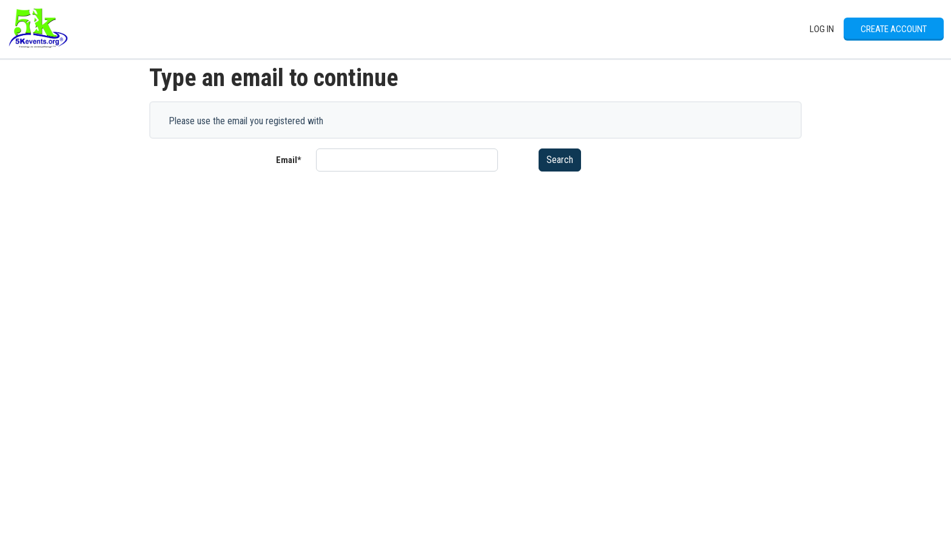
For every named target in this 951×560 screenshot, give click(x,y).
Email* (289, 160)
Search (560, 160)
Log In (822, 29)
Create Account (894, 29)
